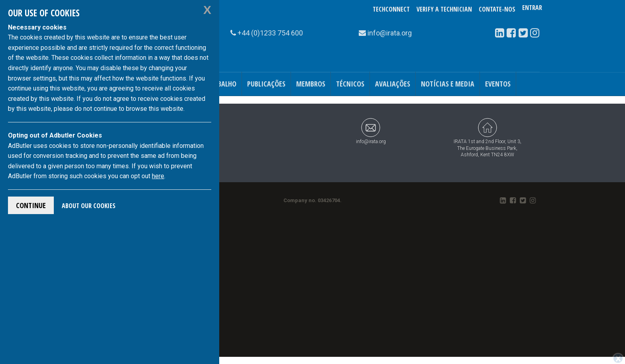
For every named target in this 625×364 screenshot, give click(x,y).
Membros (311, 84)
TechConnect (391, 9)
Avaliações (393, 84)
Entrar (532, 9)
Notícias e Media (448, 84)
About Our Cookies (89, 206)
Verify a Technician (444, 9)
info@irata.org (371, 131)
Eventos (498, 84)
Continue (31, 205)
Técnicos (350, 84)
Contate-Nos (497, 9)
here (158, 176)
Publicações (266, 84)
